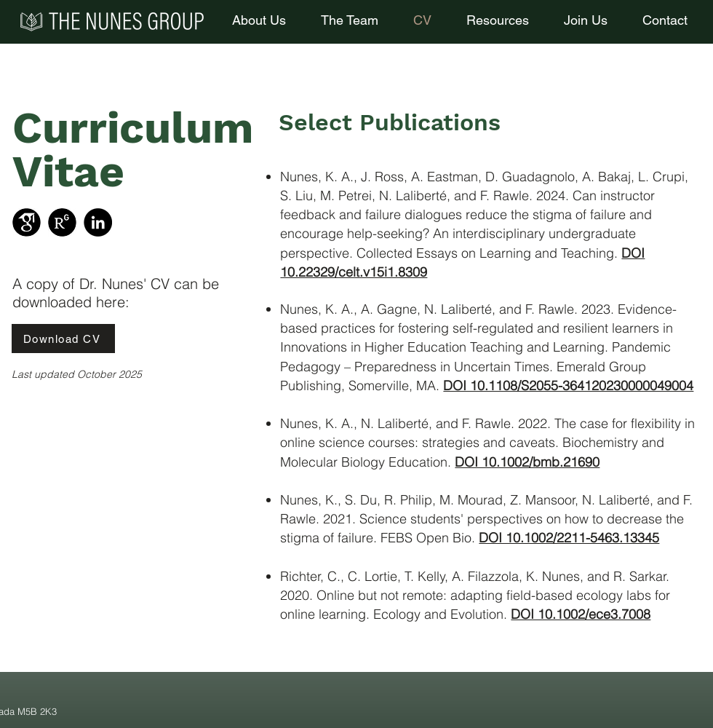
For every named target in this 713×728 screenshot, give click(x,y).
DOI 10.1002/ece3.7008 (581, 614)
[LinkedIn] (98, 222)
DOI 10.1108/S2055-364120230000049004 (568, 385)
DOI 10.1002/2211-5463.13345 (569, 538)
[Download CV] (63, 339)
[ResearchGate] (62, 222)
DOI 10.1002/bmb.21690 (527, 462)
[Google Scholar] (27, 222)
